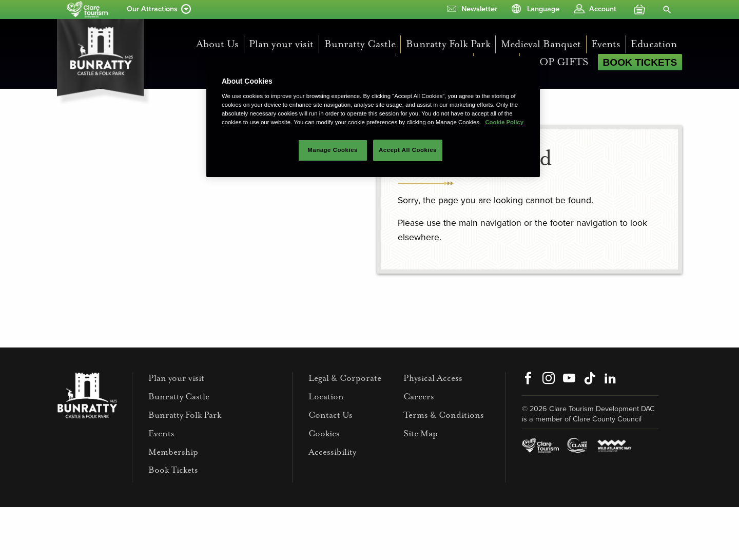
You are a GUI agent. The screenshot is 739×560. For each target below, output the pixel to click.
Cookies (324, 433)
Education (654, 44)
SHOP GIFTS (557, 62)
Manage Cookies (333, 150)
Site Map (421, 433)
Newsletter (479, 9)
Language (543, 9)
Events (606, 44)
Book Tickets (640, 62)
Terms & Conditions (444, 415)
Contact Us (330, 415)
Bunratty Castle (360, 44)
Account (603, 9)
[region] (373, 117)
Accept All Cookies (408, 150)
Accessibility (332, 452)
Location (326, 397)
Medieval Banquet (541, 44)
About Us (217, 44)
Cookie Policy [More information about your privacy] (504, 122)
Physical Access (433, 378)
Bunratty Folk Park (448, 44)
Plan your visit (281, 44)
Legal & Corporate (345, 378)
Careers (419, 397)
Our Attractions (152, 9)
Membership (173, 452)
